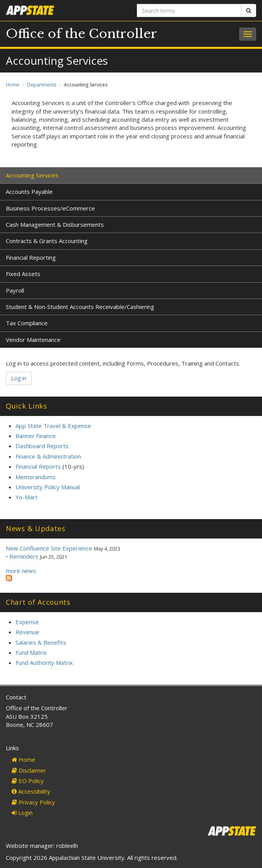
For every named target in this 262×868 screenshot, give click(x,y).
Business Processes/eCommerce (50, 208)
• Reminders (22, 556)
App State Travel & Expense (53, 426)
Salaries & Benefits (41, 642)
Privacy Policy (33, 802)
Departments (42, 85)
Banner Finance (36, 436)
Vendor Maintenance (33, 340)
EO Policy (28, 781)
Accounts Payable (29, 192)
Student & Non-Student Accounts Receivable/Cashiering (80, 307)
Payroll (15, 290)
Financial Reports (38, 466)
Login (22, 813)
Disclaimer (29, 770)
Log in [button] (19, 378)
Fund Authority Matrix (44, 663)
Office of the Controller (81, 34)
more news (21, 571)
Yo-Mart (27, 497)
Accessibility (31, 791)
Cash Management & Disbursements (55, 224)
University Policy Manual (48, 487)
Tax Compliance (27, 323)
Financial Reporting (31, 257)
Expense (27, 622)
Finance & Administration (48, 456)
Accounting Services (32, 175)
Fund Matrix (31, 652)
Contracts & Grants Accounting (47, 241)
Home (13, 85)
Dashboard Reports (42, 446)
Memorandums (36, 477)
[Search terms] (189, 10)
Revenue (27, 632)
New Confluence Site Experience (49, 548)
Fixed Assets (23, 274)
